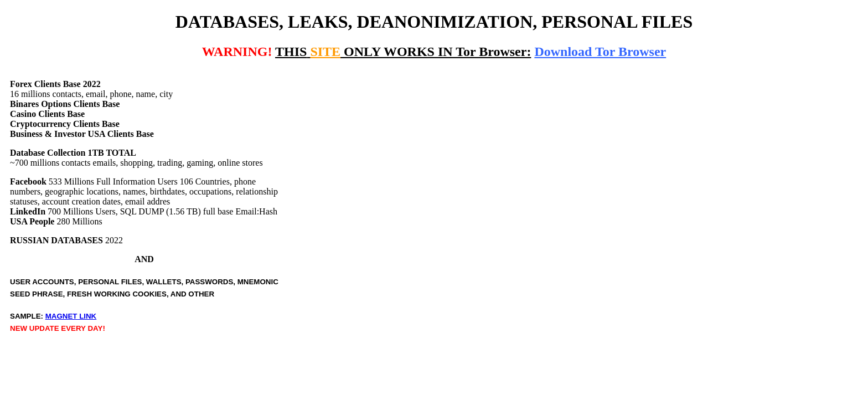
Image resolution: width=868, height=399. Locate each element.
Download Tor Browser (600, 52)
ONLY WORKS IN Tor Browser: (403, 52)
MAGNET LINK (71, 316)
